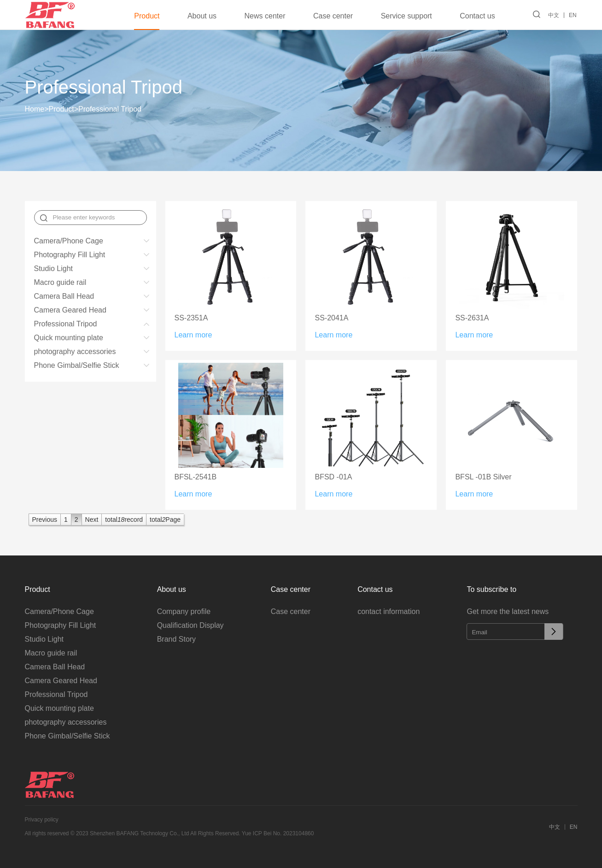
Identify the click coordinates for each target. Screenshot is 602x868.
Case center (332, 16)
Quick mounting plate (69, 338)
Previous (45, 520)
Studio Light (54, 269)
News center (264, 16)
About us (201, 16)
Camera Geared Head (70, 310)
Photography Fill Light (70, 255)
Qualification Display (190, 625)
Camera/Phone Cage (69, 241)
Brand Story (176, 639)
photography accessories (75, 351)
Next (92, 520)
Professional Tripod (110, 109)
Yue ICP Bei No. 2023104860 (278, 833)
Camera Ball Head (64, 296)
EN (574, 15)
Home (37, 109)
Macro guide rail (60, 282)
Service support (406, 16)
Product (146, 16)
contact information (389, 611)
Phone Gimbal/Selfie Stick (77, 365)
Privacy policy (42, 820)
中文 (555, 15)
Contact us (476, 16)
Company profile (184, 611)
